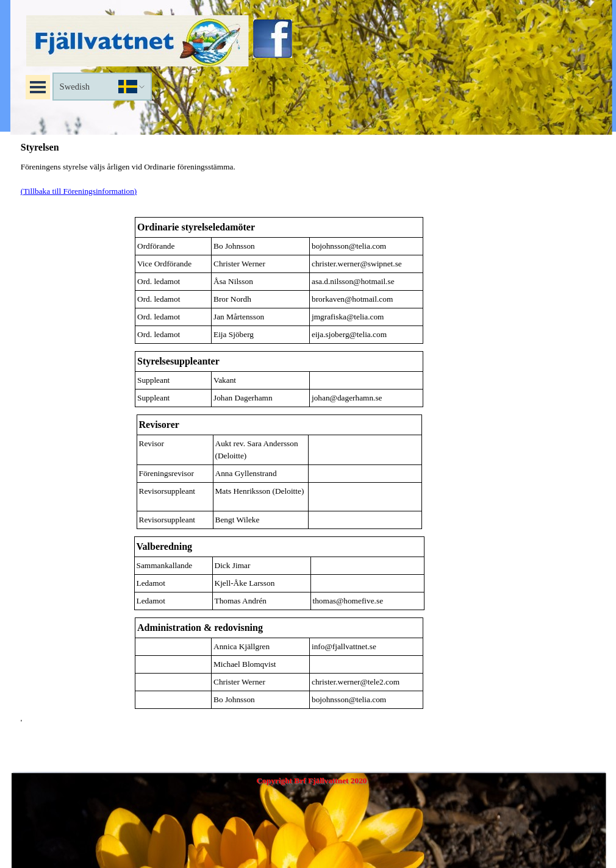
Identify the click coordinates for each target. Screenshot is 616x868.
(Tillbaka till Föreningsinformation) (79, 191)
